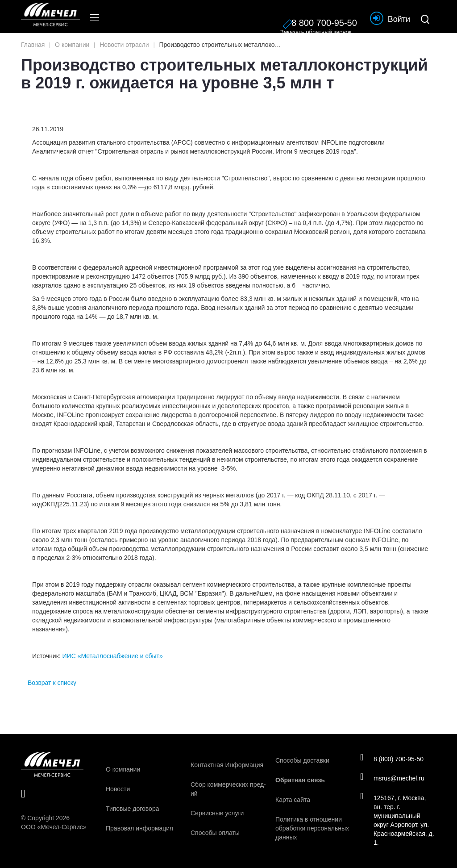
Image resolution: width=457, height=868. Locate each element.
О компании (123, 769)
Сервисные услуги (217, 813)
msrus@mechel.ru (393, 778)
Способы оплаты (215, 833)
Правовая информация (139, 828)
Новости (118, 789)
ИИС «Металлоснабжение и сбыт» (113, 656)
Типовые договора (132, 809)
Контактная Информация (227, 765)
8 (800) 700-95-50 (393, 758)
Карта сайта (293, 800)
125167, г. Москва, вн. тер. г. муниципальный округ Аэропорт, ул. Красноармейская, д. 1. (396, 821)
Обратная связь (300, 780)
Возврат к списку (52, 683)
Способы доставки (302, 760)
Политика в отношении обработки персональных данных (312, 828)
